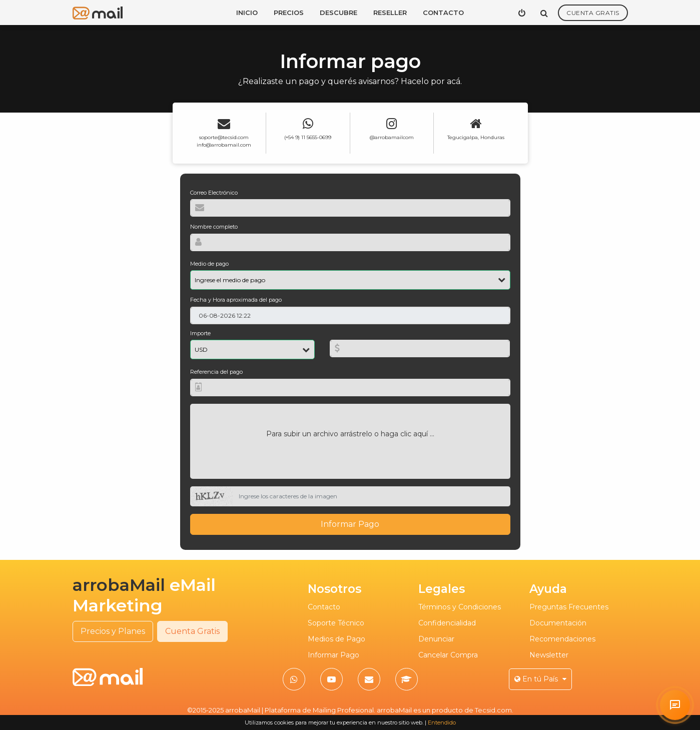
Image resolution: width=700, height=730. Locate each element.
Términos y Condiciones (460, 607)
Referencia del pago (216, 372)
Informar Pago (350, 524)
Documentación (558, 623)
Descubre (338, 13)
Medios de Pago (336, 639)
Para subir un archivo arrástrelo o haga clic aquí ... (350, 434)
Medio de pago (209, 264)
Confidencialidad (447, 623)
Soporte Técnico (336, 623)
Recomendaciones (562, 639)
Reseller (390, 13)
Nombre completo (214, 227)
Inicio (247, 13)
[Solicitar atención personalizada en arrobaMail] (675, 705)
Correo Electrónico (214, 193)
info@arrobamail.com (224, 145)
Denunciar (436, 639)
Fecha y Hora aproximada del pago (236, 300)
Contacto (443, 13)
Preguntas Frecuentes (569, 607)
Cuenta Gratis (593, 13)
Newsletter (549, 655)
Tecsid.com (493, 710)
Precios (289, 13)
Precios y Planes (113, 631)
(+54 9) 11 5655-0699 (308, 137)
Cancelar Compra (448, 655)
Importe (200, 333)
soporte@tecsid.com (224, 137)
